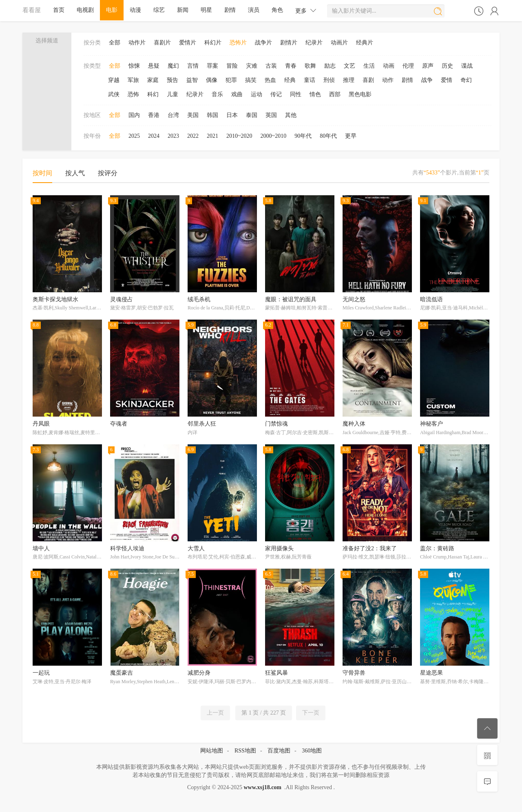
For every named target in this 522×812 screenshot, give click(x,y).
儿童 (173, 94)
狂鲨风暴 (276, 673)
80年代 (328, 136)
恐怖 (133, 94)
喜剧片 (162, 43)
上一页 (215, 713)
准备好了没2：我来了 (370, 548)
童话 (310, 80)
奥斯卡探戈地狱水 (55, 299)
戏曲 (237, 94)
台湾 (173, 115)
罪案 (212, 66)
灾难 (252, 66)
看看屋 (32, 10)
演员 (254, 10)
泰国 (252, 115)
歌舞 (310, 66)
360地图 (312, 751)
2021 (212, 136)
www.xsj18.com (262, 787)
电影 (112, 10)
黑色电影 (360, 94)
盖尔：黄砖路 (437, 548)
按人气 (75, 173)
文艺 (349, 66)
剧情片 (289, 43)
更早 (351, 136)
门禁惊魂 (276, 424)
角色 (277, 10)
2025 (134, 136)
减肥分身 (199, 673)
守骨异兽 (354, 673)
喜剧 (368, 80)
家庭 (153, 80)
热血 (270, 80)
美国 (193, 115)
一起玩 (41, 673)
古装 (271, 66)
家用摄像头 (279, 548)
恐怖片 (238, 43)
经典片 (365, 43)
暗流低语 (431, 299)
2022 (193, 136)
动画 (389, 66)
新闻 (183, 10)
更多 (306, 10)
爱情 (447, 80)
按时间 (42, 173)
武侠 (114, 94)
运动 (257, 94)
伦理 (408, 66)
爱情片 (188, 43)
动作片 (137, 43)
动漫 (135, 10)
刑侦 (329, 80)
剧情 (230, 10)
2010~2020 (239, 136)
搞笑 (251, 80)
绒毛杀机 (199, 299)
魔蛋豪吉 (122, 673)
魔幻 (173, 66)
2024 (154, 136)
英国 (271, 115)
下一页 (311, 713)
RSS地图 (245, 751)
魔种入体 (354, 424)
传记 (276, 94)
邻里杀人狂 (202, 424)
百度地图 (279, 751)
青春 (291, 66)
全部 (115, 43)
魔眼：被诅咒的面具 (291, 299)
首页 (59, 10)
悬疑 (154, 66)
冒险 (232, 66)
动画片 (339, 43)
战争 (427, 80)
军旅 (133, 80)
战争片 (263, 43)
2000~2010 (274, 136)
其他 (291, 115)
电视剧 (85, 10)
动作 (388, 80)
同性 (296, 94)
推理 (349, 80)
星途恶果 (431, 673)
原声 (428, 66)
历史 (447, 66)
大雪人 (196, 548)
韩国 (212, 115)
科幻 (153, 94)
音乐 (217, 94)
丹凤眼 (41, 424)
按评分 (108, 173)
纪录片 (314, 43)
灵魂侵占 (122, 299)
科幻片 (213, 43)
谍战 (467, 66)
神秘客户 (431, 424)
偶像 (212, 80)
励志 (330, 66)
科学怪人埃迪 (127, 548)
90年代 (303, 136)
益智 (192, 80)
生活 (369, 66)
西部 (335, 94)
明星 (206, 10)
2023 (173, 136)
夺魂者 (119, 424)
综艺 (159, 10)
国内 (134, 115)
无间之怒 (354, 299)
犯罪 (231, 80)
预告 (173, 80)
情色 (315, 94)
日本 (232, 115)
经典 (290, 80)
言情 (193, 66)
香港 (154, 115)
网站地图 (212, 751)
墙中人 (41, 548)
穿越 (114, 80)
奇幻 (466, 80)
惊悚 (134, 66)
